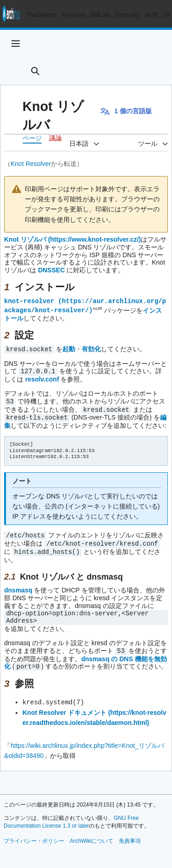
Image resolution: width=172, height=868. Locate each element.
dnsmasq (18, 586)
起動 (69, 348)
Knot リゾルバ (25, 239)
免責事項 (130, 835)
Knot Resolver (31, 164)
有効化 (91, 348)
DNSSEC (51, 270)
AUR (152, 15)
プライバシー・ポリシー (34, 835)
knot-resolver (29, 301)
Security (127, 15)
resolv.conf (42, 377)
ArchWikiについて (92, 835)
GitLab (100, 15)
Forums (74, 15)
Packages (42, 15)
